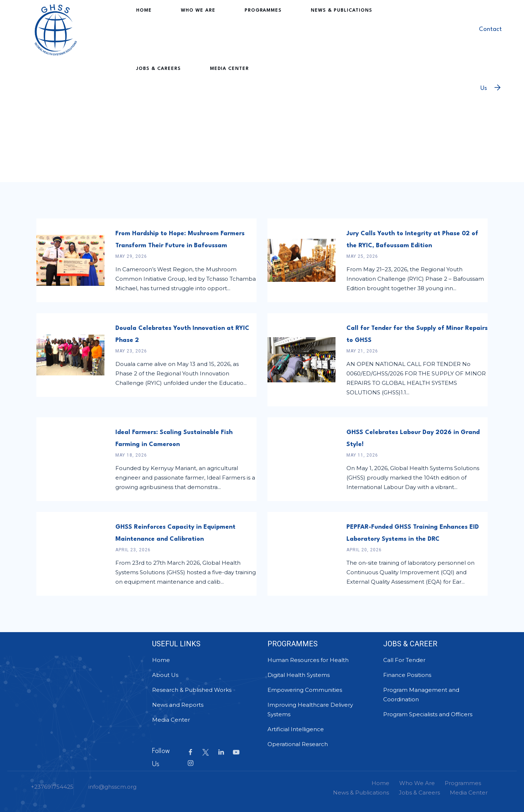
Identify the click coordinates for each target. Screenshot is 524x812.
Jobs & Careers (368, 29)
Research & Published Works (192, 690)
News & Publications (299, 29)
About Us (165, 675)
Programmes (234, 29)
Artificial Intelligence (296, 729)
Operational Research (298, 744)
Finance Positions (407, 675)
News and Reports (178, 705)
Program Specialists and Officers (428, 714)
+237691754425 (52, 787)
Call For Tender (404, 660)
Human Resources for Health (308, 660)
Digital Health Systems (299, 675)
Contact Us (490, 42)
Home (141, 29)
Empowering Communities (305, 690)
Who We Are (182, 29)
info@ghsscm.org (112, 787)
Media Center (152, 87)
